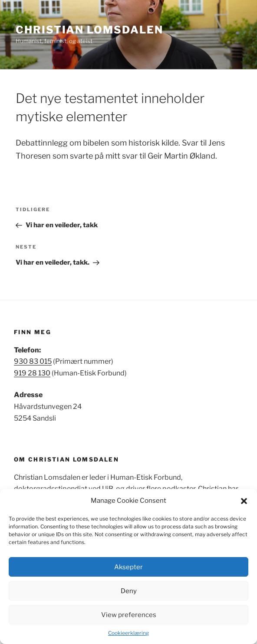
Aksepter (128, 567)
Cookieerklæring (128, 633)
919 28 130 (32, 373)
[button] (244, 501)
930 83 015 (33, 361)
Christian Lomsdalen (89, 30)
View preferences (129, 615)
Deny (129, 591)
